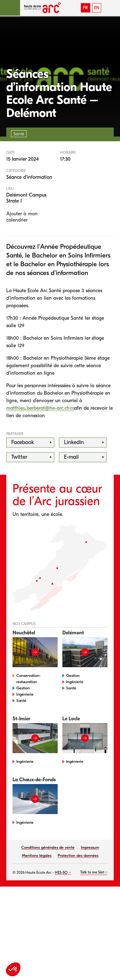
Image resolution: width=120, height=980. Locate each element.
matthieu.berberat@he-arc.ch (38, 408)
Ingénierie (25, 694)
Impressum (90, 847)
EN (97, 8)
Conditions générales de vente (48, 847)
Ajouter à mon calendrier (22, 217)
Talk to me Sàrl (92, 872)
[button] (10, 8)
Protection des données (78, 855)
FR (85, 8)
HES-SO (61, 872)
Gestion (23, 688)
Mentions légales (37, 855)
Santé (21, 700)
